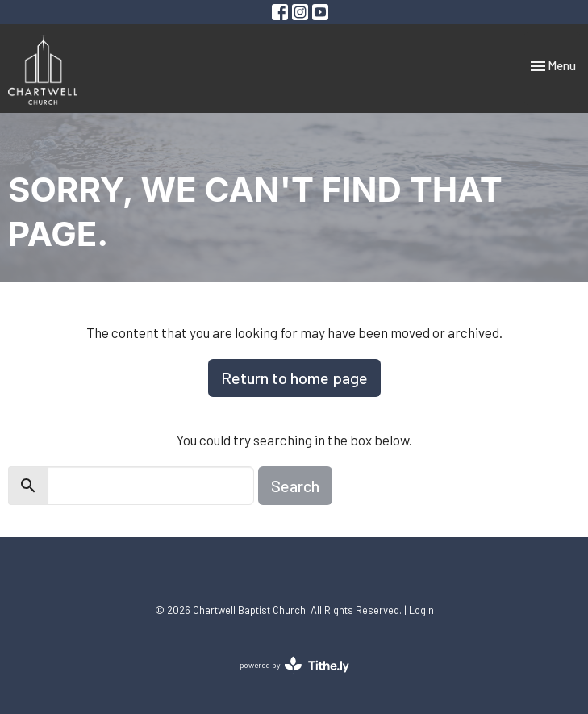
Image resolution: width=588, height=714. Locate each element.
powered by (294, 665)
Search (295, 486)
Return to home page (294, 378)
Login (421, 610)
